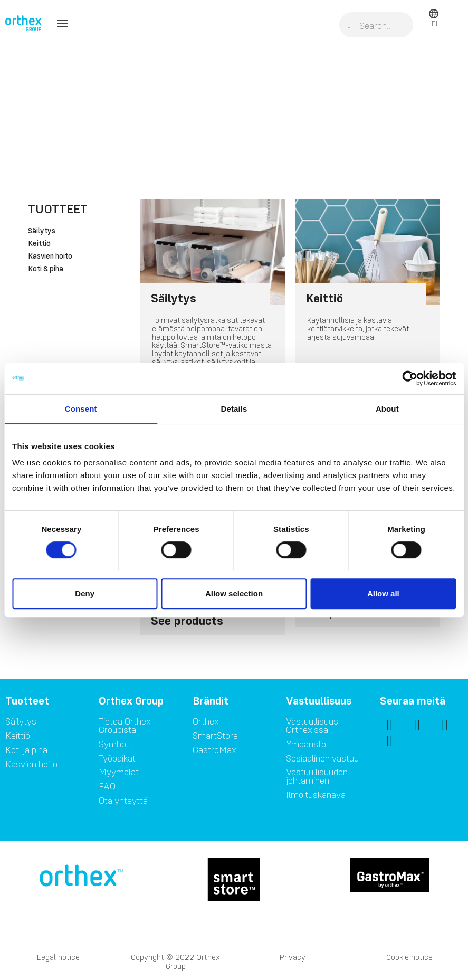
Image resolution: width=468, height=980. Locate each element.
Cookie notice (409, 957)
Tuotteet (58, 209)
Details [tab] (234, 409)
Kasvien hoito (50, 256)
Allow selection (234, 593)
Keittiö (39, 244)
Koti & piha (46, 269)
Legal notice (58, 957)
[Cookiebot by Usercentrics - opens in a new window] (410, 378)
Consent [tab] (81, 409)
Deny (85, 593)
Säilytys (42, 231)
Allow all (383, 593)
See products (187, 620)
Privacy (293, 957)
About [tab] (387, 409)
